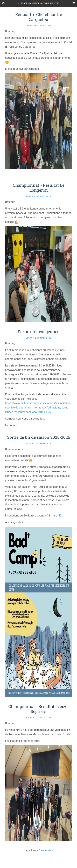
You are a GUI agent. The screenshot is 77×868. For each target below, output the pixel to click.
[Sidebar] (3, 3)
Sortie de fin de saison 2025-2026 (39, 437)
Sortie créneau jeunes (39, 332)
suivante (46, 850)
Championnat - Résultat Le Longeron (39, 188)
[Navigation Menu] (74, 3)
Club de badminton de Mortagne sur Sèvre (39, 3)
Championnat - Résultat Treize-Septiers (39, 709)
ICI (61, 516)
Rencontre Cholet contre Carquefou (39, 17)
